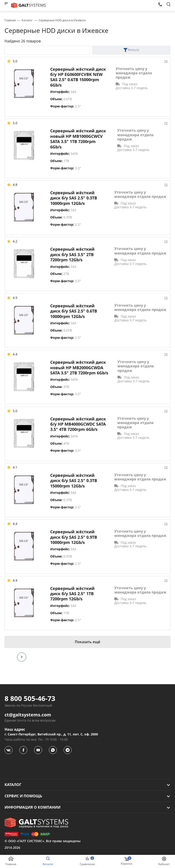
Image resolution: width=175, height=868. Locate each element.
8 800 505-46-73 (30, 698)
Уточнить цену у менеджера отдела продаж (134, 73)
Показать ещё (87, 642)
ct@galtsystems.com (28, 715)
